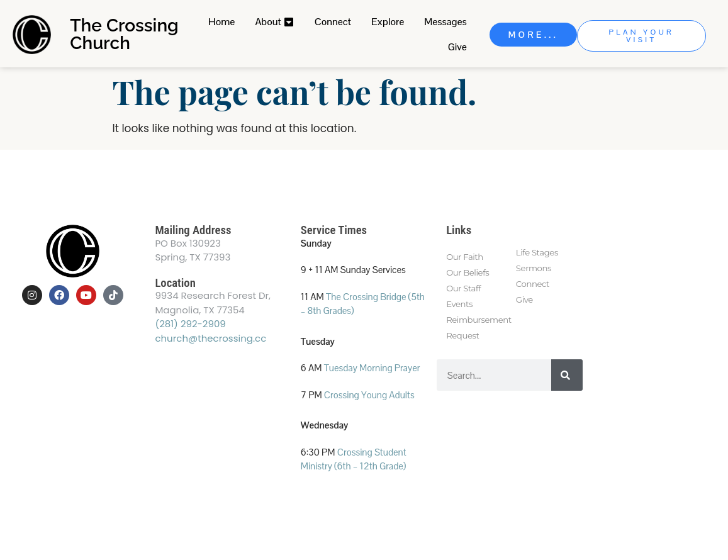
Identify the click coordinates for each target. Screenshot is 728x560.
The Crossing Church (124, 34)
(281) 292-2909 (190, 324)
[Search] (567, 375)
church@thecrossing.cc (210, 338)
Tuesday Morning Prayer (372, 368)
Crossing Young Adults (369, 395)
